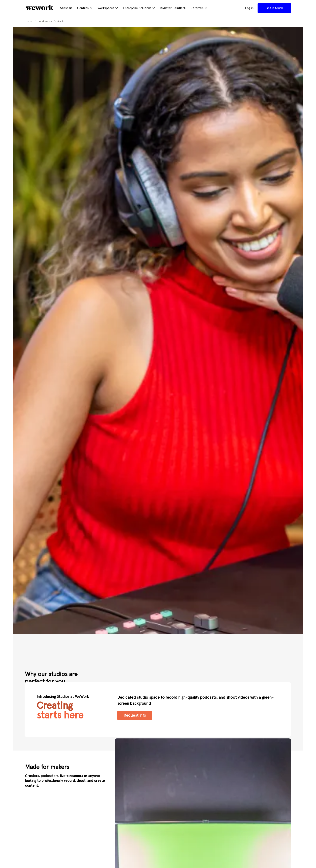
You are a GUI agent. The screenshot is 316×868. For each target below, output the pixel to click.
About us (66, 8)
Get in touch (274, 8)
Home (29, 21)
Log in (249, 8)
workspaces (45, 21)
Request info (135, 715)
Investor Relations (173, 8)
